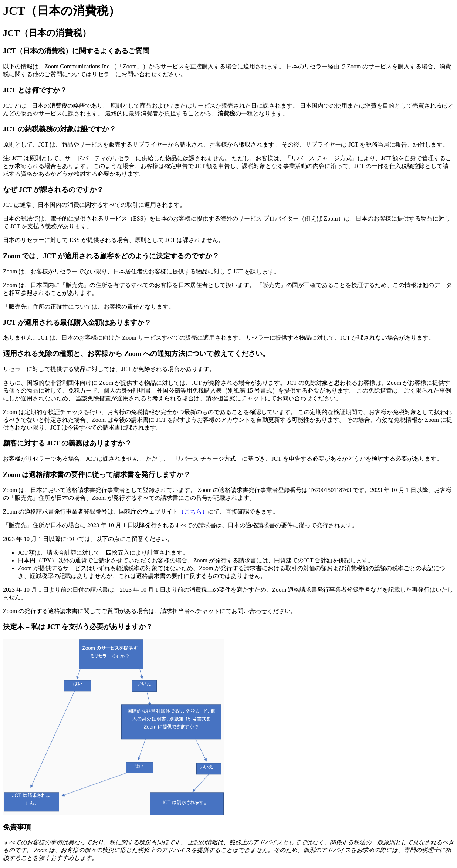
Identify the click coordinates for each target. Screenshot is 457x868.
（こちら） (193, 512)
